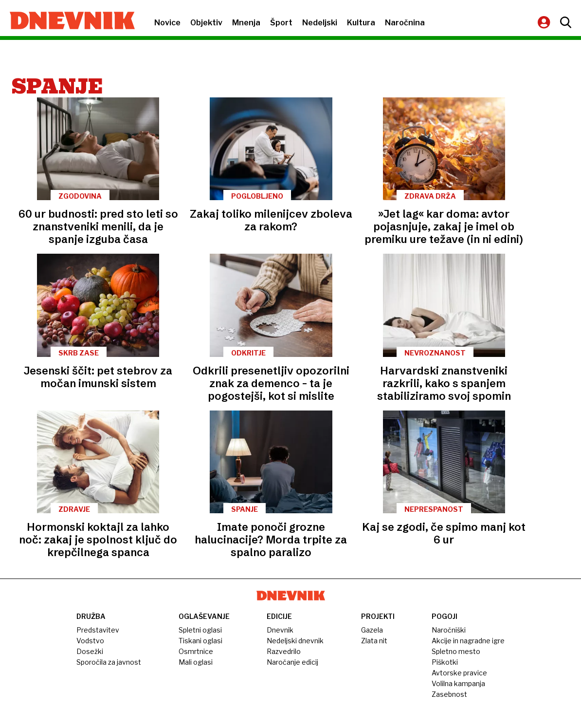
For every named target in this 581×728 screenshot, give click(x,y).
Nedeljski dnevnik (295, 641)
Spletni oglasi (200, 630)
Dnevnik (280, 630)
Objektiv (206, 23)
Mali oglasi (196, 662)
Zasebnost (449, 694)
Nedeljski (320, 23)
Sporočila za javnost (109, 662)
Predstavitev (98, 630)
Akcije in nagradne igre (468, 641)
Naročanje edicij (292, 662)
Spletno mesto (456, 651)
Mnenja (246, 23)
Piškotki (445, 662)
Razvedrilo (284, 651)
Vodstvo (90, 641)
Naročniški (449, 630)
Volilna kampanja (458, 683)
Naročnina (405, 23)
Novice (167, 23)
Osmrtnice (196, 651)
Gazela (372, 630)
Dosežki (90, 651)
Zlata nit (374, 641)
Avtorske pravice (459, 673)
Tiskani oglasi (200, 641)
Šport (281, 23)
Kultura (361, 23)
